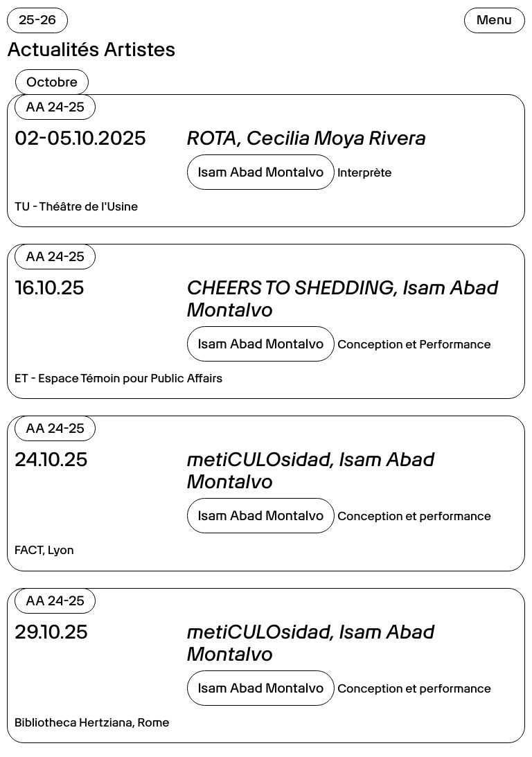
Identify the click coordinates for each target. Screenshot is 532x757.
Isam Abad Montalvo (261, 172)
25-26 (37, 20)
